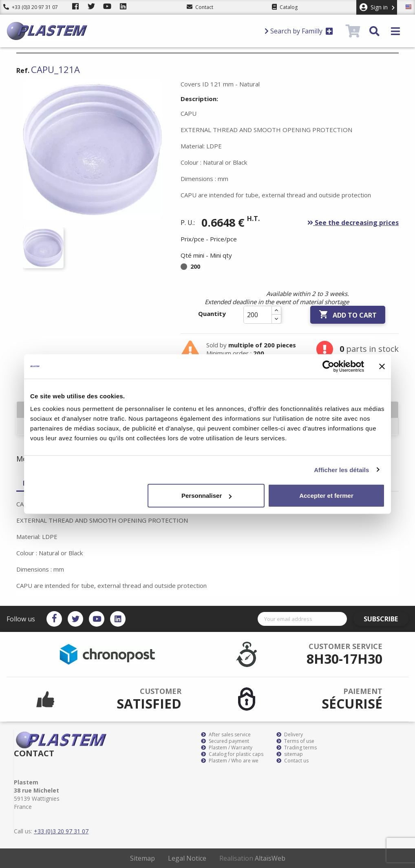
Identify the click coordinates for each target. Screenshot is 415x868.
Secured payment (225, 741)
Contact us (292, 761)
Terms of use (295, 741)
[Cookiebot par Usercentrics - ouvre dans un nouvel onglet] (328, 366)
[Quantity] (258, 315)
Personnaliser (206, 496)
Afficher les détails (341, 469)
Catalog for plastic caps (232, 754)
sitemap (290, 754)
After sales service (226, 735)
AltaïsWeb (270, 858)
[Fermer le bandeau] (382, 366)
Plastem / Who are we (230, 761)
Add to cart (348, 315)
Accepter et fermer (326, 496)
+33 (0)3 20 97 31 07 (31, 7)
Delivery (290, 735)
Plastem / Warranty (227, 748)
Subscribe (385, 619)
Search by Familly (299, 31)
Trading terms (297, 748)
